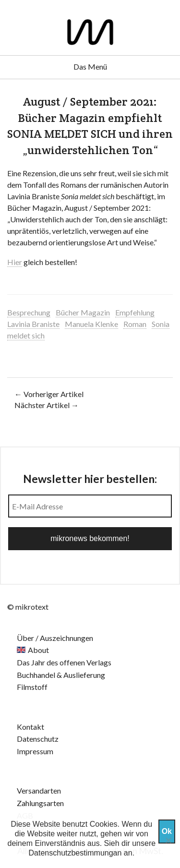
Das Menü (90, 66)
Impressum (35, 751)
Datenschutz (38, 739)
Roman (135, 324)
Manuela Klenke (91, 324)
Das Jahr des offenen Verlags (64, 662)
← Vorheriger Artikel (49, 394)
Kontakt (30, 727)
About (38, 650)
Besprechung (29, 312)
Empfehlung (135, 312)
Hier (15, 262)
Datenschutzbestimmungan (75, 853)
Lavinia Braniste (33, 324)
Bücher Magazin (83, 312)
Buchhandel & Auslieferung (61, 675)
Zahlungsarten (40, 803)
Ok (167, 831)
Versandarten (39, 790)
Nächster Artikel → (47, 405)
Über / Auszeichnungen (55, 638)
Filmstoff (32, 687)
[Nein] (168, 840)
